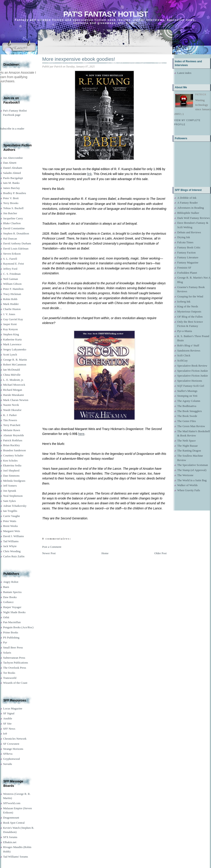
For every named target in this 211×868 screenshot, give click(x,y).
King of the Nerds (188, 306)
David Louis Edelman (16, 248)
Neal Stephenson (13, 496)
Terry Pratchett (12, 425)
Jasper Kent (10, 324)
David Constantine (14, 228)
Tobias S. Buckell (13, 208)
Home (105, 553)
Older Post (160, 553)
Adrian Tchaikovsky (15, 506)
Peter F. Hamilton (13, 289)
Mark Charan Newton (16, 400)
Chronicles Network (15, 739)
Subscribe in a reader (12, 129)
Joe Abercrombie (13, 158)
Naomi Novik (11, 405)
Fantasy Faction (186, 252)
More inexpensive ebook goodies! (79, 59)
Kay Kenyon (10, 329)
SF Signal (9, 713)
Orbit (6, 617)
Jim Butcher (10, 213)
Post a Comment (52, 547)
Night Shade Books (14, 612)
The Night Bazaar (187, 446)
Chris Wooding (12, 551)
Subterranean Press (14, 658)
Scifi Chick (184, 355)
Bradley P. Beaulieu (15, 193)
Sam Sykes (9, 501)
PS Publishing (11, 637)
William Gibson (12, 284)
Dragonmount (11, 818)
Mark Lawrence (12, 344)
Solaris (7, 653)
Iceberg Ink (184, 301)
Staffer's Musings (187, 391)
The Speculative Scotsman (193, 465)
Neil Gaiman (11, 279)
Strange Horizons (13, 749)
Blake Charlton (12, 223)
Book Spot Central (14, 823)
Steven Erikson (12, 254)
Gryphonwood (11, 759)
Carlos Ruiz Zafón (14, 556)
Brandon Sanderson (14, 450)
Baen (6, 587)
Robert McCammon (15, 364)
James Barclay (11, 188)
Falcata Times (185, 242)
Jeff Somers (10, 486)
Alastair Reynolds (14, 435)
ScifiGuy (182, 360)
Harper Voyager (12, 607)
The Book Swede (187, 416)
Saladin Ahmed (12, 173)
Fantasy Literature (188, 257)
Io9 (5, 733)
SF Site (7, 724)
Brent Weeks (10, 526)
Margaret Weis (12, 531)
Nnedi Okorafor (12, 410)
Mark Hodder (11, 304)
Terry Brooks (11, 203)
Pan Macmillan (12, 622)
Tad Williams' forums (16, 857)
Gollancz (8, 602)
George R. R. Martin (15, 360)
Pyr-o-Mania (185, 331)
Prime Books (11, 632)
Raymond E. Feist (14, 264)
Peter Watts (10, 521)
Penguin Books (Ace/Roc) (18, 627)
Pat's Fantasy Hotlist (105, 14)
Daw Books (10, 597)
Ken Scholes (10, 461)
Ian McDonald (11, 370)
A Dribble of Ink (187, 198)
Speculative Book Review (192, 366)
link (89, 174)
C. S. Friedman (12, 274)
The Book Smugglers (190, 411)
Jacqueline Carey (13, 218)
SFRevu (8, 754)
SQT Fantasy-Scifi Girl (191, 386)
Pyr (5, 642)
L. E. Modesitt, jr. (13, 380)
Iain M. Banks (11, 183)
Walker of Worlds (187, 485)
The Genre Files (187, 421)
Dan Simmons (11, 476)
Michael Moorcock (14, 385)
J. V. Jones (9, 314)
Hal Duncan (10, 239)
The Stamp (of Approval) (192, 470)
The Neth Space (186, 441)
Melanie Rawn (12, 430)
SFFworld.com (12, 803)
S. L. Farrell (10, 259)
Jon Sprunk (10, 491)
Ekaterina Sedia (12, 465)
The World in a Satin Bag (192, 480)
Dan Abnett (10, 163)
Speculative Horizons (190, 381)
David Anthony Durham (17, 243)
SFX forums (10, 837)
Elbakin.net (10, 842)
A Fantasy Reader (187, 203)
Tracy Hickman (12, 294)
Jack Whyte (10, 546)
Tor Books (9, 673)
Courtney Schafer (13, 455)
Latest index (184, 73)
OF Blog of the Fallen (190, 317)
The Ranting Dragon (189, 451)
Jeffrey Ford (10, 269)
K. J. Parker (10, 415)
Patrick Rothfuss (13, 440)
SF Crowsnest (11, 744)
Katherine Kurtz (12, 339)
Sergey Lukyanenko (15, 349)
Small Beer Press (13, 647)
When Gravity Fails (189, 490)
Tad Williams (11, 541)
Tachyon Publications (16, 663)
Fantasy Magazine (188, 262)
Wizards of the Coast (15, 683)
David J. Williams (13, 536)
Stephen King (11, 334)
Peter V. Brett (11, 198)
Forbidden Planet (187, 273)
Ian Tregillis (10, 511)
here (81, 434)
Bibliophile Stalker (188, 213)
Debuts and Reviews (189, 232)
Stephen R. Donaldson (16, 233)
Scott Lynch (10, 354)
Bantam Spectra (12, 592)
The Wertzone (185, 475)
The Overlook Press (15, 668)
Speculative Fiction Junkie (193, 371)
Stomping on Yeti (187, 396)
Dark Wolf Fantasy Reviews (193, 218)
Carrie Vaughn (11, 516)
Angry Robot (11, 582)
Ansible (8, 718)
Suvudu (8, 764)
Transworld (10, 678)
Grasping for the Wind (190, 296)
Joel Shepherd (11, 470)
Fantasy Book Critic (189, 247)
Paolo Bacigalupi (13, 178)
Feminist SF (184, 268)
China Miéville (12, 375)
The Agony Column (189, 401)
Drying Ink (184, 237)
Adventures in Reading (191, 208)
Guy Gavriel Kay (13, 319)
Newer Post (49, 553)
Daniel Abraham (13, 168)
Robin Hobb (10, 299)
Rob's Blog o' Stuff (188, 345)
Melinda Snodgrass (14, 481)
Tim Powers (10, 420)
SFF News (9, 729)
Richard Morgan (13, 390)
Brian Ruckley (11, 445)
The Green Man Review (191, 426)
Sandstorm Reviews (189, 351)
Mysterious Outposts (189, 311)
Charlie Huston (12, 309)
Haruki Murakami (14, 395)
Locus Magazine (13, 708)
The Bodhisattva (187, 406)
